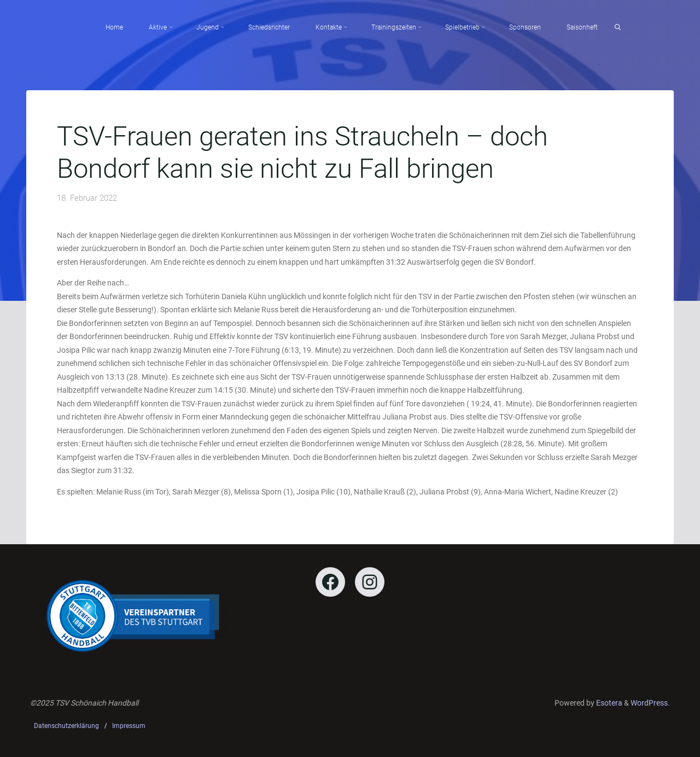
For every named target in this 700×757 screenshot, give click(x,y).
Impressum (129, 726)
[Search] (618, 27)
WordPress (649, 703)
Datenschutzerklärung (66, 726)
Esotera (608, 703)
